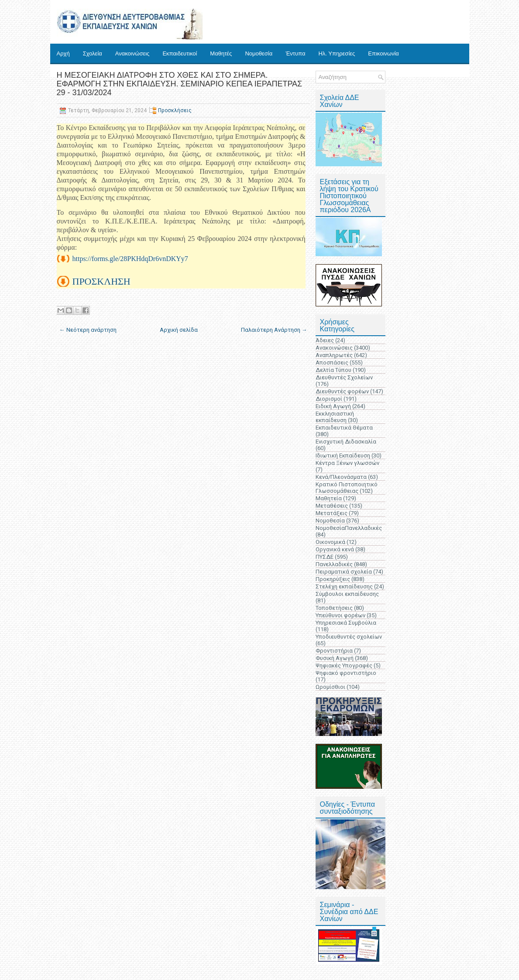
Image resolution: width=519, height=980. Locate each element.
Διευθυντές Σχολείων (344, 377)
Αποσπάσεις (332, 363)
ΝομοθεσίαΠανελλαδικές (349, 528)
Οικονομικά (330, 542)
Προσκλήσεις (175, 110)
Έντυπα (295, 53)
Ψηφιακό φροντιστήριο (346, 673)
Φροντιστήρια (334, 651)
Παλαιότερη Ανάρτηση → (274, 330)
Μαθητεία (329, 498)
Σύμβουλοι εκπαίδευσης (347, 594)
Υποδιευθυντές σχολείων (349, 637)
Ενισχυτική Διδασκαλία (346, 442)
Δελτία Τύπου (333, 370)
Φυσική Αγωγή (335, 658)
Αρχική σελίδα (179, 330)
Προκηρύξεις (333, 579)
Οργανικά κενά (335, 549)
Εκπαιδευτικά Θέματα (344, 428)
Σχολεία (93, 53)
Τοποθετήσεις (334, 608)
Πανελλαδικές (334, 564)
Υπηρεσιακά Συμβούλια (346, 623)
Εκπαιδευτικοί (180, 53)
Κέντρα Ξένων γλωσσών (347, 463)
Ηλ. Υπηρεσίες (337, 53)
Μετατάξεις (332, 513)
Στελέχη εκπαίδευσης (344, 586)
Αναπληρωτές (334, 355)
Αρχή (63, 53)
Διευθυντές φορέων (342, 391)
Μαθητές (221, 53)
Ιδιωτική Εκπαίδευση (343, 456)
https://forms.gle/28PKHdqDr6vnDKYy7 (130, 259)
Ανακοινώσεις (132, 53)
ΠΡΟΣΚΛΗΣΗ (101, 281)
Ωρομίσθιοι (330, 687)
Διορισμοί (329, 399)
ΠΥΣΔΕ (325, 557)
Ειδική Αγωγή (333, 406)
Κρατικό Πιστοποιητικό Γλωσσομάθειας (347, 488)
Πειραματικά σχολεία (344, 572)
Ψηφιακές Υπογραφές (344, 665)
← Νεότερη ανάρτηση (88, 330)
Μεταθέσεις (332, 506)
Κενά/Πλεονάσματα (341, 477)
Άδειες (325, 340)
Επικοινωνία (383, 53)
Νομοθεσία (259, 53)
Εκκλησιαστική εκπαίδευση (335, 417)
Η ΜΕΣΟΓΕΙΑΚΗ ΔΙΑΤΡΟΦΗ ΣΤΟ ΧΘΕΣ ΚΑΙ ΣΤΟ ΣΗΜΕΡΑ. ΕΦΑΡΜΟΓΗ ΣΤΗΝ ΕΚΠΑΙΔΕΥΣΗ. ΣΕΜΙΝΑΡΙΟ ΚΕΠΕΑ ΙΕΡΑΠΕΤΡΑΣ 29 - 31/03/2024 (180, 84)
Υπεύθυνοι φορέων (340, 615)
